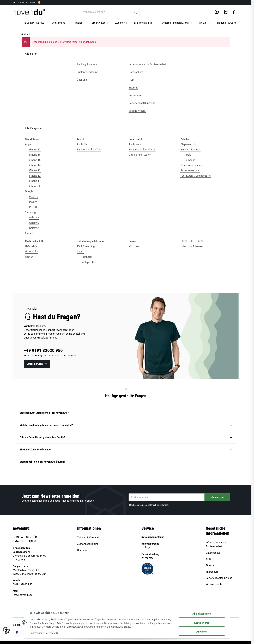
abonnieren (217, 497)
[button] (217, 12)
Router (29, 257)
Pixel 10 (34, 197)
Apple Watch (136, 144)
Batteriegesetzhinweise (219, 578)
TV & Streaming (86, 246)
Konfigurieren (202, 623)
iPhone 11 (35, 181)
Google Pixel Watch (140, 155)
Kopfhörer (87, 257)
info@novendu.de (23, 595)
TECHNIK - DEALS (192, 241)
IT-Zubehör (31, 246)
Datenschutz (52, 633)
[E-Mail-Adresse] (167, 497)
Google (29, 191)
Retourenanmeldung (153, 537)
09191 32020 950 (22, 584)
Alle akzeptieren (202, 614)
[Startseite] (29, 12)
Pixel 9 (33, 202)
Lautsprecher (88, 262)
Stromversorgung (190, 170)
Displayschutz (188, 144)
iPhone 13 (35, 170)
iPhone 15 (35, 160)
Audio (80, 252)
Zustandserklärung (88, 544)
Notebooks (31, 252)
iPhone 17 (35, 150)
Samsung (30, 212)
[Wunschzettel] (226, 12)
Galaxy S (34, 223)
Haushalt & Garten (192, 246)
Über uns (82, 550)
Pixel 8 (33, 207)
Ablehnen (202, 632)
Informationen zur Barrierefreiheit (216, 544)
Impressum (36, 633)
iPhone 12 (35, 176)
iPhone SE (35, 186)
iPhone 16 (35, 155)
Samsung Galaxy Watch (142, 150)
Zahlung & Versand (88, 538)
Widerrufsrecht (214, 584)
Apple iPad (83, 144)
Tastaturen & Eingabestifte (196, 176)
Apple (28, 144)
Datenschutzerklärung (158, 505)
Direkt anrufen (37, 364)
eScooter (134, 246)
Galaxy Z (34, 228)
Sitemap (210, 565)
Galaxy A (34, 218)
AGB (208, 559)
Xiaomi (29, 233)
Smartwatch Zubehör (192, 165)
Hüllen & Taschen (190, 150)
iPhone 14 (35, 165)
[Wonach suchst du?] (106, 12)
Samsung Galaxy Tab (89, 150)
